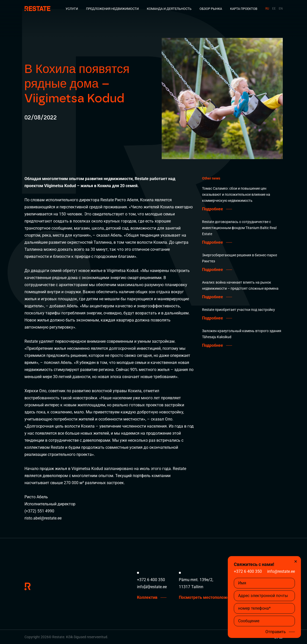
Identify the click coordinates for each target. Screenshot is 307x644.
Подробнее (213, 209)
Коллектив (147, 598)
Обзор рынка (211, 9)
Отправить (276, 632)
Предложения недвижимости (112, 9)
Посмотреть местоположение (208, 598)
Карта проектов (244, 9)
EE (274, 9)
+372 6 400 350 (248, 571)
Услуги (72, 9)
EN (281, 9)
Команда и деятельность (169, 9)
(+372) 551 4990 (39, 511)
